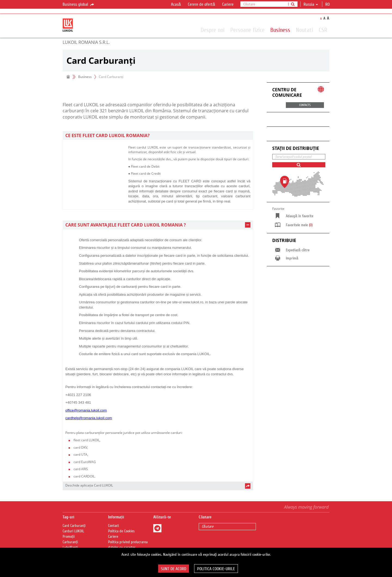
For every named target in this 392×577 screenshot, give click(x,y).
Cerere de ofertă (201, 4)
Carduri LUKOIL (73, 531)
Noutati (304, 30)
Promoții (69, 537)
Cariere (228, 4)
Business (280, 30)
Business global (79, 5)
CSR (323, 30)
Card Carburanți (74, 526)
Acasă (176, 4)
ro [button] (328, 4)
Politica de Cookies (121, 531)
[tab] (158, 136)
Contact (114, 526)
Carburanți (70, 542)
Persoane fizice (247, 30)
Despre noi (213, 30)
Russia (311, 4)
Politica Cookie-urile (216, 569)
